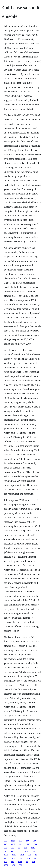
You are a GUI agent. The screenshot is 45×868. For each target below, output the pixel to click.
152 (29, 855)
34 (36, 855)
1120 (13, 841)
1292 (27, 851)
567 (28, 844)
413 (12, 851)
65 (19, 848)
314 (28, 858)
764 (35, 844)
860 (20, 865)
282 (12, 848)
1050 (22, 855)
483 (27, 841)
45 (27, 862)
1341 (33, 848)
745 (6, 844)
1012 (21, 844)
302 (33, 862)
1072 (14, 858)
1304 (6, 855)
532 (35, 858)
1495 (35, 841)
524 (6, 862)
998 (6, 848)
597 (21, 858)
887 (12, 862)
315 (6, 851)
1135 (13, 844)
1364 (20, 862)
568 (6, 841)
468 (25, 848)
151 (20, 841)
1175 (14, 855)
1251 (6, 865)
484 (13, 865)
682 (19, 851)
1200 (6, 858)
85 (34, 851)
